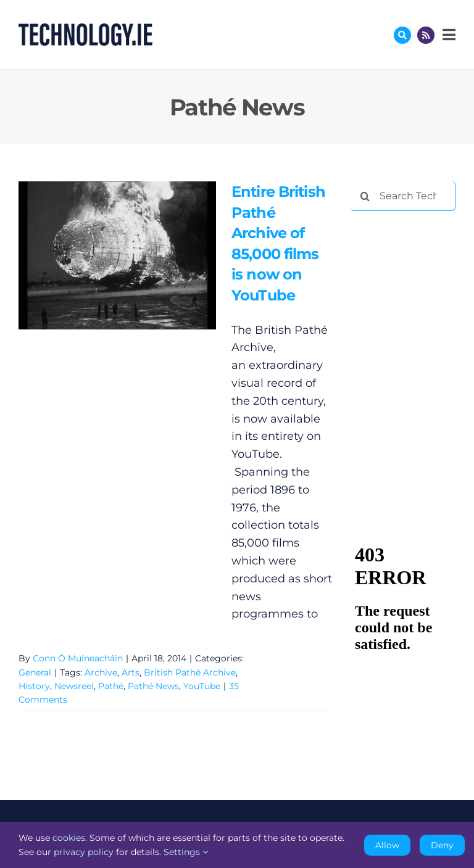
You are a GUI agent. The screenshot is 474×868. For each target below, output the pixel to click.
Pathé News (153, 686)
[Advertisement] (412, 285)
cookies (69, 838)
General (35, 672)
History (34, 686)
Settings (186, 852)
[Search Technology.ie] (403, 196)
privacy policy (84, 852)
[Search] (365, 196)
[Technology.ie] (85, 29)
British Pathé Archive (190, 672)
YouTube (202, 686)
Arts (131, 672)
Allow (387, 845)
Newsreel (74, 686)
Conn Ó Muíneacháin (78, 658)
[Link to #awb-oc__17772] (402, 35)
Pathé (111, 686)
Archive (101, 672)
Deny (442, 845)
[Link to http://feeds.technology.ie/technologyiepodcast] (426, 35)
